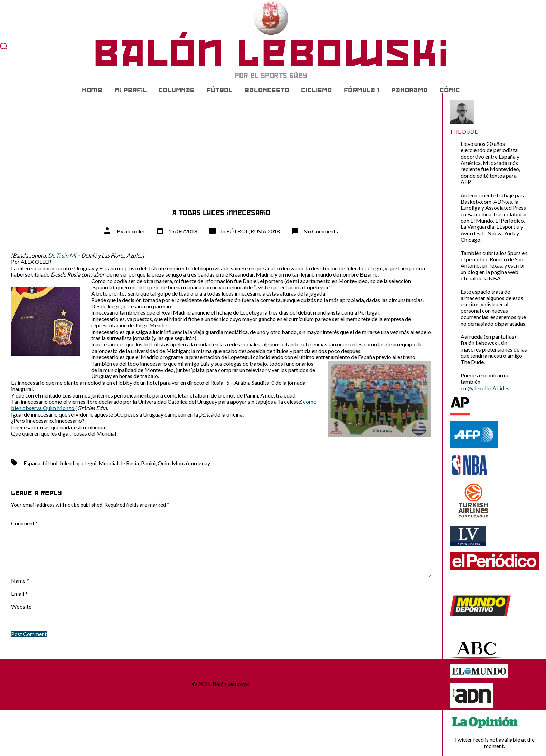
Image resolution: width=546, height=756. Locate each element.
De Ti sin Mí (62, 255)
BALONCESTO (267, 90)
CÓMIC (450, 90)
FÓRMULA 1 (362, 90)
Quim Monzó (173, 463)
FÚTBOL (220, 90)
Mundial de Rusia (119, 463)
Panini (148, 463)
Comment (25, 523)
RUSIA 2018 (265, 231)
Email (19, 594)
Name (20, 581)
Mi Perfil (130, 90)
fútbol (50, 463)
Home (92, 90)
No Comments (321, 231)
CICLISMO (316, 90)
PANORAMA (409, 90)
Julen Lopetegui (78, 463)
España (32, 463)
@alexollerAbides (488, 388)
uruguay (201, 463)
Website (21, 607)
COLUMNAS (176, 90)
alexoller (135, 231)
